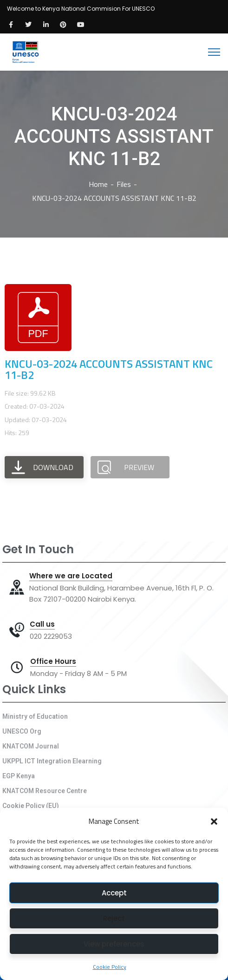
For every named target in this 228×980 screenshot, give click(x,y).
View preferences (114, 944)
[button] (214, 821)
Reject (114, 918)
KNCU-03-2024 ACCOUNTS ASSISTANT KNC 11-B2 (109, 369)
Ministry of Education (35, 716)
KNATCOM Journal (31, 746)
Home (98, 184)
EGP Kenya (19, 776)
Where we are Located (71, 576)
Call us (42, 624)
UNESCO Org (22, 731)
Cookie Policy (110, 967)
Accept (114, 893)
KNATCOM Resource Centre (45, 791)
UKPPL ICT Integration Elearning (52, 761)
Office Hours (53, 662)
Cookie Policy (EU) (31, 806)
